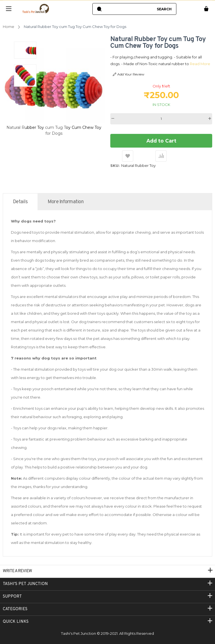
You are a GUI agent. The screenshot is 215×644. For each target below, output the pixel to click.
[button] (55, 87)
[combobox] (129, 9)
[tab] (20, 202)
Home (9, 27)
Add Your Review (129, 74)
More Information (66, 202)
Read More (179, 64)
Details (20, 202)
